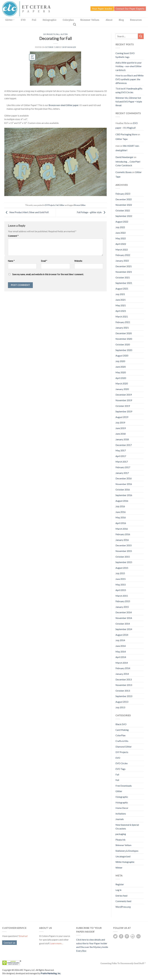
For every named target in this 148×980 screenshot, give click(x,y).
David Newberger (124, 157)
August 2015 (122, 568)
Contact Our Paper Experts (130, 9)
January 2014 (122, 674)
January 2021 (122, 328)
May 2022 (121, 238)
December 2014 (124, 612)
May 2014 (121, 652)
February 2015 (123, 601)
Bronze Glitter (80, 205)
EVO (23, 20)
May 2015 (121, 585)
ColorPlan (120, 735)
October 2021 (123, 277)
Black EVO (121, 724)
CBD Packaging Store (126, 134)
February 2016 (123, 534)
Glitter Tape (121, 139)
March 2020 (122, 383)
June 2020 (121, 367)
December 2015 (124, 545)
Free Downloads (124, 786)
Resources (136, 20)
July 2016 (120, 506)
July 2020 (120, 361)
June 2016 (121, 512)
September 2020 (124, 350)
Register (120, 884)
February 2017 (123, 467)
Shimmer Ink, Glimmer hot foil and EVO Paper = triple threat (129, 101)
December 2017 (124, 445)
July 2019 (120, 423)
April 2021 (121, 311)
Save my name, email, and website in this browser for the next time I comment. (48, 274)
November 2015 (124, 551)
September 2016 (124, 495)
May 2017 (121, 450)
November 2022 (124, 205)
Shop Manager (69, 47)
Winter (119, 868)
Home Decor (122, 808)
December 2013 (124, 679)
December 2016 (124, 478)
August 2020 (122, 356)
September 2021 (124, 283)
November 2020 (124, 339)
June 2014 (121, 646)
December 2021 (124, 266)
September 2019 (124, 411)
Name (11, 261)
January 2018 (122, 439)
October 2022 (123, 210)
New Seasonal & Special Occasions (127, 827)
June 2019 (121, 428)
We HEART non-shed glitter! (128, 148)
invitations (121, 814)
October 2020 (123, 344)
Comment (13, 236)
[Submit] (141, 36)
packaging (121, 834)
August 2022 (122, 222)
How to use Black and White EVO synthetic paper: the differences (129, 79)
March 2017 (122, 462)
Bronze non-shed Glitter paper (64, 105)
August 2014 (122, 635)
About (109, 20)
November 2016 (124, 484)
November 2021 (124, 272)
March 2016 (122, 529)
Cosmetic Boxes (124, 172)
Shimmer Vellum (90, 20)
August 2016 (122, 501)
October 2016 (123, 489)
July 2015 (120, 573)
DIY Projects (49, 34)
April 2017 (121, 456)
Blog (121, 20)
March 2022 (122, 249)
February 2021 (123, 322)
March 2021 (122, 316)
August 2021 (122, 289)
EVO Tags (120, 769)
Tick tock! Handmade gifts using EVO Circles (129, 90)
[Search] (75, 24)
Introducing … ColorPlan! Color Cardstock (128, 163)
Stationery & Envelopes (127, 851)
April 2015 (121, 590)
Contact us (9, 943)
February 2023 (123, 194)
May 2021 (121, 305)
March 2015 (122, 596)
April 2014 (121, 657)
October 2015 (123, 557)
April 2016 (121, 523)
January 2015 (122, 607)
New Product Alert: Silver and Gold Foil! (27, 212)
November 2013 (124, 685)
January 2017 (122, 473)
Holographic (50, 20)
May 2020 (121, 372)
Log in (118, 890)
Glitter (10, 20)
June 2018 (121, 434)
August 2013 (122, 702)
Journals (120, 819)
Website (78, 261)
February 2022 (123, 255)
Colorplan (68, 20)
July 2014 (120, 640)
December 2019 (124, 395)
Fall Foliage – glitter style (92, 212)
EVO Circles (122, 763)
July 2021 (120, 294)
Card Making (122, 730)
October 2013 (123, 691)
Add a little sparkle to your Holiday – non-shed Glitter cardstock (129, 66)
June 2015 (121, 579)
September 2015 (124, 562)
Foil (34, 20)
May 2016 (121, 517)
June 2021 (121, 300)
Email (44, 261)
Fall (58, 34)
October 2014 (123, 624)
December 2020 (124, 333)
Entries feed (121, 896)
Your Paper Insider (102, 9)
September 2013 (124, 696)
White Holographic (125, 862)
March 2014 (122, 663)
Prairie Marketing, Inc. (51, 973)
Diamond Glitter (124, 747)
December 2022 (124, 199)
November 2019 (124, 400)
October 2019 (123, 406)
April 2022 (121, 244)
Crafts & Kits (122, 741)
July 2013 (120, 707)
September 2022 (124, 216)
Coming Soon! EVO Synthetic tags (125, 55)
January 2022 (122, 261)
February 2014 (123, 668)
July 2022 (120, 227)
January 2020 (122, 389)
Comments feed (123, 901)
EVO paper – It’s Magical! (127, 125)
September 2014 (124, 629)
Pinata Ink (120, 840)
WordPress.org (123, 907)
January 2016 (122, 540)
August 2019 (122, 417)
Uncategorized (123, 856)
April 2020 (121, 378)
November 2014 (124, 618)
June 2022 (121, 233)
